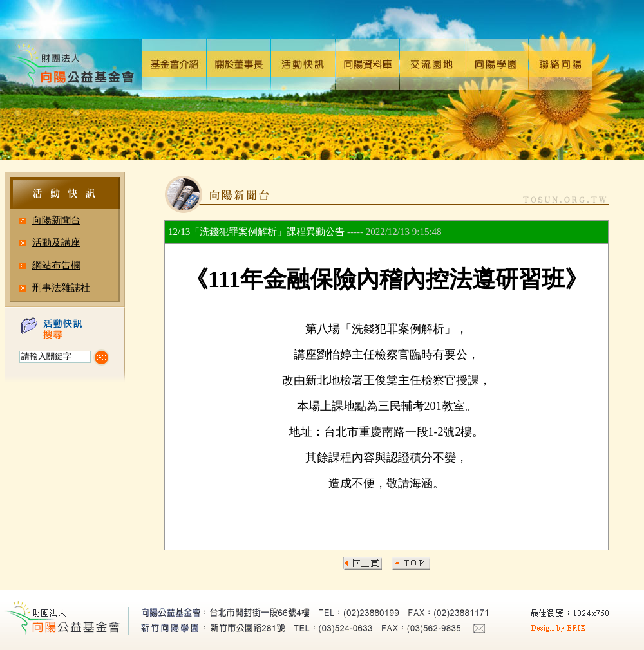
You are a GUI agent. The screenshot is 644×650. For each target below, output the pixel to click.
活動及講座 (56, 243)
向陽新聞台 (56, 220)
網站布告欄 (56, 265)
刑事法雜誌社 (61, 288)
